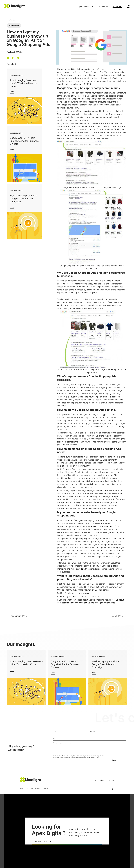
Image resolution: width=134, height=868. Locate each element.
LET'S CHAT (117, 6)
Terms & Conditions (35, 789)
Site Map (45, 789)
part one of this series (112, 69)
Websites (103, 7)
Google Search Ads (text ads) (78, 593)
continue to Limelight (41, 842)
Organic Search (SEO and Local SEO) (82, 596)
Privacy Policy (96, 758)
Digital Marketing (86, 7)
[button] (8, 58)
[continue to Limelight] (53, 842)
